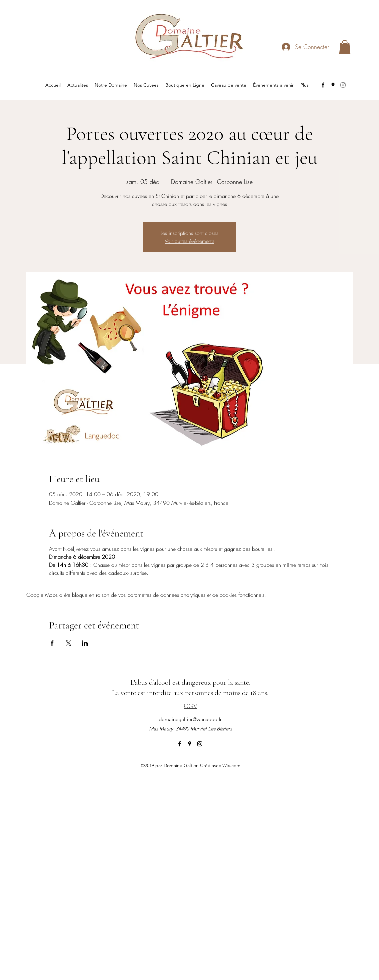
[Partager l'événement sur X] (68, 643)
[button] (345, 47)
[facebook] (323, 85)
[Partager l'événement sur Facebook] (52, 643)
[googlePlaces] (333, 85)
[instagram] (343, 85)
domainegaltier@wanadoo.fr (190, 719)
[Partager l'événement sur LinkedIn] (85, 643)
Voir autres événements (189, 241)
